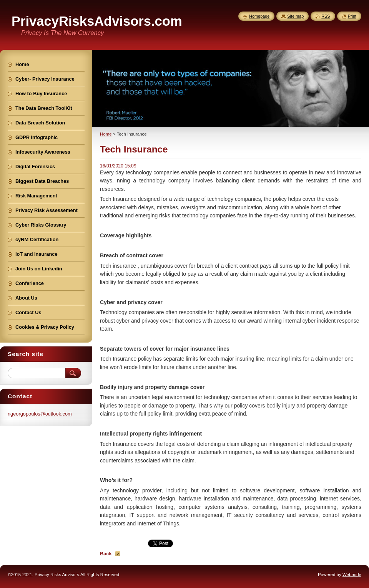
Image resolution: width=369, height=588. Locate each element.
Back (106, 554)
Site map (295, 16)
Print (352, 16)
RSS (326, 16)
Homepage (259, 16)
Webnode (352, 575)
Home (106, 134)
